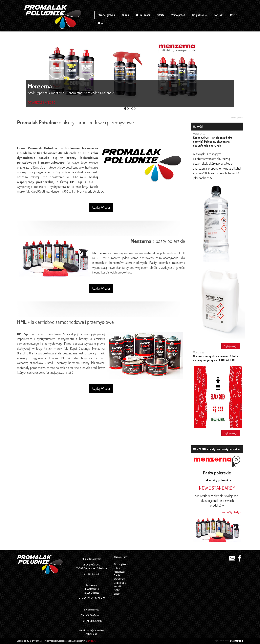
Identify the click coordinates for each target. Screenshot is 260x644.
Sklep (101, 23)
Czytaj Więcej (101, 207)
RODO (234, 15)
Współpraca (178, 15)
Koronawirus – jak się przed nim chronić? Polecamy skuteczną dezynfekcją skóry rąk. (212, 142)
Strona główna (106, 15)
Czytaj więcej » (231, 346)
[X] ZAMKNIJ (236, 641)
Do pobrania (199, 15)
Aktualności (143, 15)
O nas (125, 15)
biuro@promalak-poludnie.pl (95, 632)
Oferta (161, 15)
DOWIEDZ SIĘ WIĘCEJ (42, 102)
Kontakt (218, 15)
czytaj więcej (93, 641)
